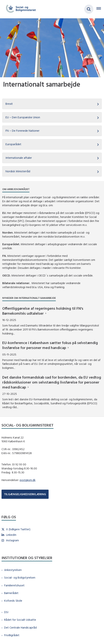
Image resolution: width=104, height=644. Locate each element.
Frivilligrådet (12, 635)
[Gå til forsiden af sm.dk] (20, 9)
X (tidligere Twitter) (18, 529)
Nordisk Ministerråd (18, 171)
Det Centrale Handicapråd (20, 627)
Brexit (9, 104)
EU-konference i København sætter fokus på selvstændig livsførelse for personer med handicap (50, 345)
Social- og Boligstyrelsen (20, 578)
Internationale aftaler (19, 158)
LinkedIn (11, 535)
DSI (6, 612)
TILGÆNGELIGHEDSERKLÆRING (25, 494)
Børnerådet (11, 593)
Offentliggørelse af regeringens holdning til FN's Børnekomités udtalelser (43, 311)
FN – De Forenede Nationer (22, 131)
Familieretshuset (14, 585)
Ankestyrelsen (13, 570)
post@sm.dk (28, 480)
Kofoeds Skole (13, 601)
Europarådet (13, 144)
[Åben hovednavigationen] (100, 9)
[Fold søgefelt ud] (89, 9)
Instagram (12, 540)
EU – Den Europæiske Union (23, 117)
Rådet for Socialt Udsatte (20, 620)
